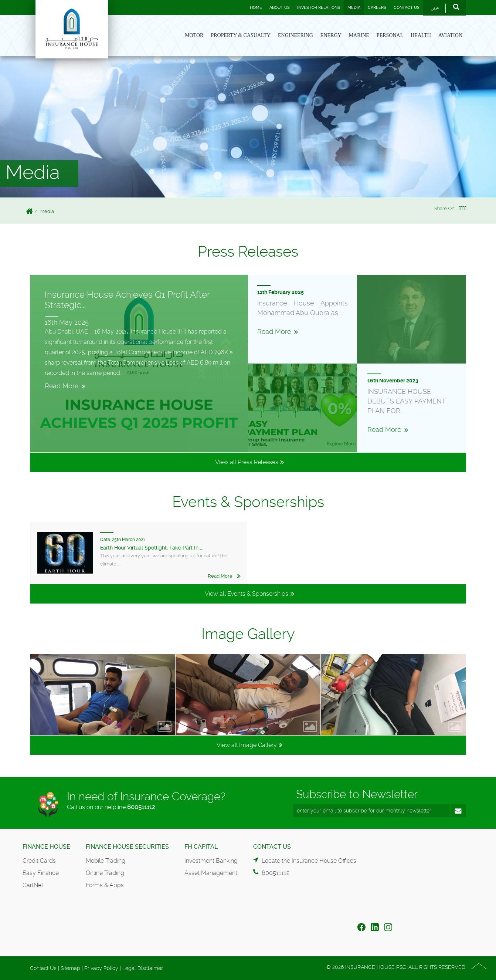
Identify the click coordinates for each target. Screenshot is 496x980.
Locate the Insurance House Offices (309, 861)
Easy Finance (41, 873)
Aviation (450, 35)
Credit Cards (39, 861)
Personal (390, 35)
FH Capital (201, 847)
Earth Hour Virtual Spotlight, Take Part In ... (152, 548)
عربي (435, 8)
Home (256, 8)
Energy (331, 35)
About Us (280, 8)
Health (421, 35)
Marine (359, 35)
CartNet (33, 885)
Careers (377, 8)
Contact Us (407, 8)
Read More (220, 576)
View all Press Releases (247, 462)
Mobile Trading (106, 861)
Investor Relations (319, 8)
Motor (194, 35)
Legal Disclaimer (143, 968)
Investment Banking (211, 861)
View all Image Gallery (247, 745)
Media (354, 8)
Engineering (295, 35)
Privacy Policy (101, 968)
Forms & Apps (105, 885)
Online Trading (105, 873)
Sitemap (70, 968)
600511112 (141, 807)
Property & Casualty (241, 35)
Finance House (46, 847)
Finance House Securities (127, 847)
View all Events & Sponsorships (247, 594)
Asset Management (211, 873)
